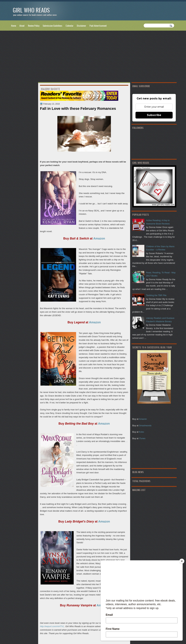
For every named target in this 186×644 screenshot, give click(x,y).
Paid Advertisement (98, 26)
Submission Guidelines (52, 26)
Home (14, 26)
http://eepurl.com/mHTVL (52, 626)
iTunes (142, 438)
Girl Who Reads (31, 10)
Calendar (69, 26)
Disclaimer (81, 26)
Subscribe (154, 115)
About (22, 26)
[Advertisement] (93, 57)
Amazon (143, 419)
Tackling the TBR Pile (156, 295)
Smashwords (145, 426)
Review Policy (34, 26)
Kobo (142, 432)
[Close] (182, 561)
